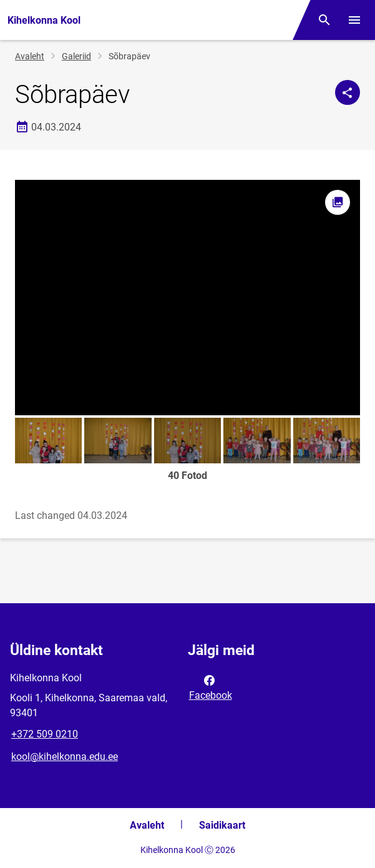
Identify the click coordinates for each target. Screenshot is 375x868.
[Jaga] (348, 92)
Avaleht (30, 56)
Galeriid (76, 56)
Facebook (211, 687)
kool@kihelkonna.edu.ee (65, 757)
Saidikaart (222, 825)
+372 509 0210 (45, 734)
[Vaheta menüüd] (354, 20)
